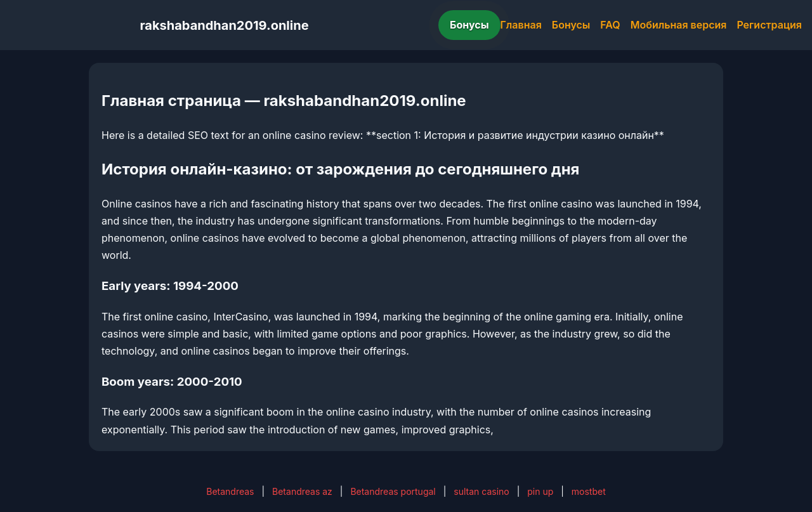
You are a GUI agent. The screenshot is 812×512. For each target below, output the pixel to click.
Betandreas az (302, 491)
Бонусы (469, 25)
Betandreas (230, 491)
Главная (521, 25)
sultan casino (481, 491)
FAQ (610, 25)
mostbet (589, 491)
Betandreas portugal (393, 491)
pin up (540, 491)
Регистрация (769, 25)
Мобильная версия (679, 25)
